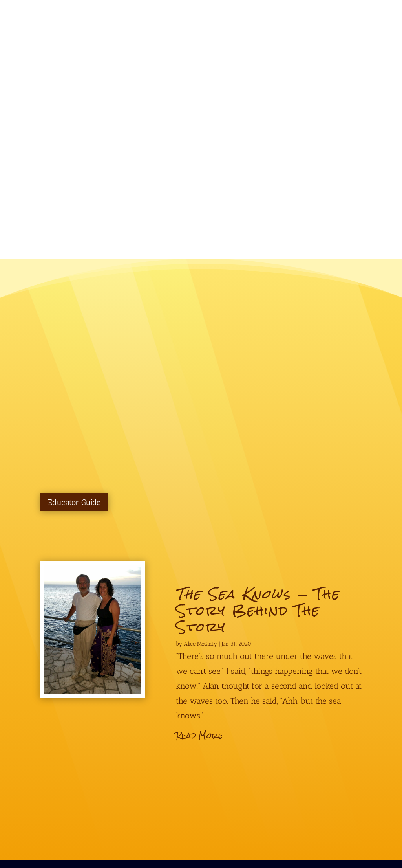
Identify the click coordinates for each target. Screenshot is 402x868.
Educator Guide (74, 502)
